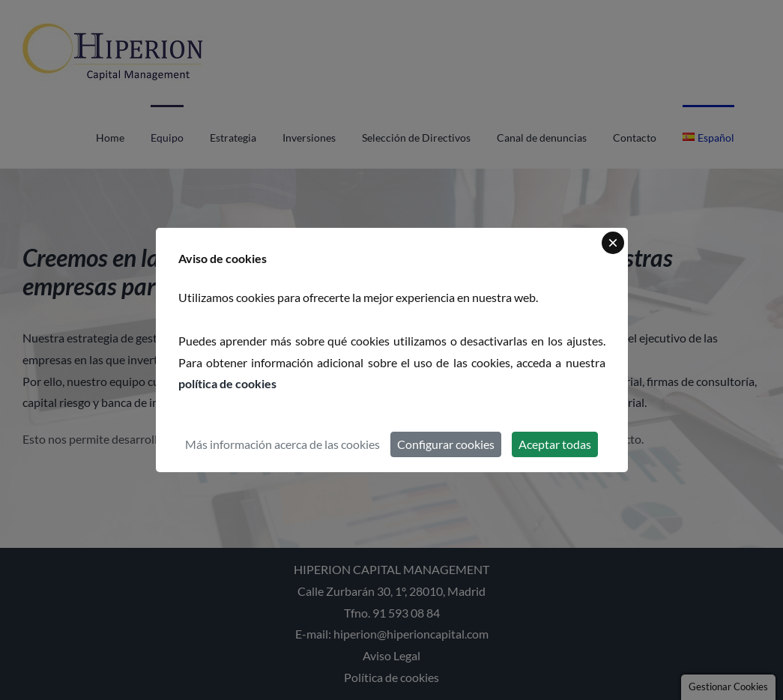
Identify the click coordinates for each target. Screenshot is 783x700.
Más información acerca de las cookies (282, 444)
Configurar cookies (446, 444)
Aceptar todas (555, 444)
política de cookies (227, 383)
